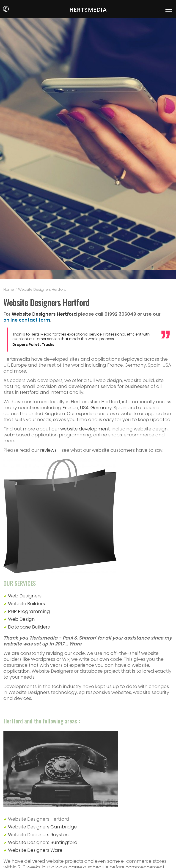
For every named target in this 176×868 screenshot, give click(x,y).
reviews (48, 450)
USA (84, 408)
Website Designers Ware (35, 850)
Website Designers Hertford (42, 290)
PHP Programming (29, 611)
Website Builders (26, 604)
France (70, 408)
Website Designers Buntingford (43, 842)
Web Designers (25, 596)
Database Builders (29, 627)
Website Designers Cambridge (42, 827)
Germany (101, 408)
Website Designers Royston (38, 835)
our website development (81, 429)
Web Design (21, 619)
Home (9, 290)
